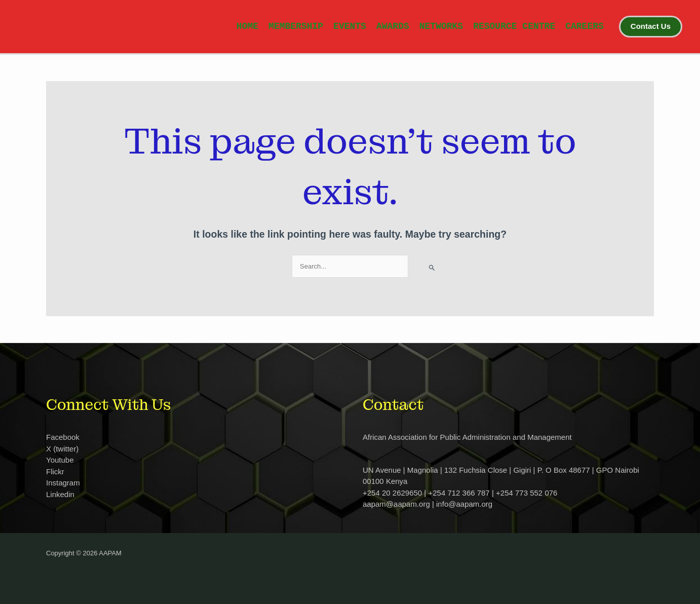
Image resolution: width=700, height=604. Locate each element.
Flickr (55, 471)
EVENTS (350, 26)
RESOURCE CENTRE (514, 26)
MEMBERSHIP (296, 26)
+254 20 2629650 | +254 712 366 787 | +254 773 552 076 (460, 493)
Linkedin (60, 494)
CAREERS (585, 26)
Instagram (63, 483)
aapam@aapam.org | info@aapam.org (427, 504)
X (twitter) (62, 449)
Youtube (60, 460)
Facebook (63, 437)
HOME (247, 26)
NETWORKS (441, 26)
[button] (651, 26)
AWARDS (393, 26)
